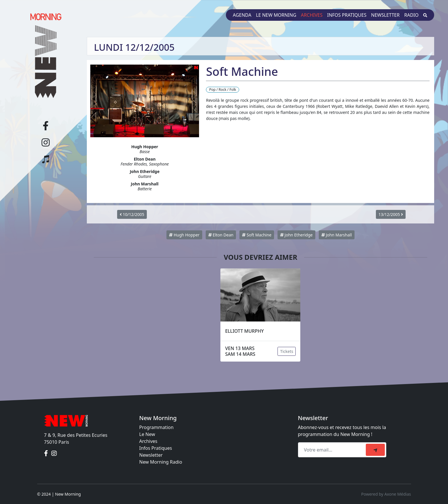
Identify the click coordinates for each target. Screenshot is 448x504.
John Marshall (337, 235)
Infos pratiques (347, 15)
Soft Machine (257, 235)
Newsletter (385, 15)
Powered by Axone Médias (386, 494)
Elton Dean (221, 235)
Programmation (156, 427)
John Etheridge (296, 235)
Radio (411, 15)
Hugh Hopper (184, 235)
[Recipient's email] (333, 450)
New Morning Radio (161, 462)
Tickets (287, 351)
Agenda (242, 15)
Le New (147, 434)
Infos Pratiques (156, 448)
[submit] (375, 450)
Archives (312, 15)
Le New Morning (276, 15)
